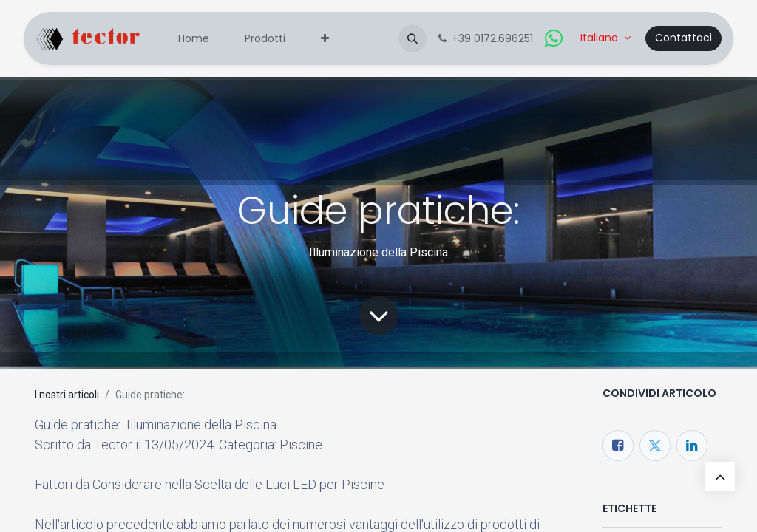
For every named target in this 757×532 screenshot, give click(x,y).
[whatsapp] (554, 38)
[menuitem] (194, 39)
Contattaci (683, 38)
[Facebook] (618, 446)
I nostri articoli (67, 395)
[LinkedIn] (692, 446)
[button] (413, 38)
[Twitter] (655, 446)
